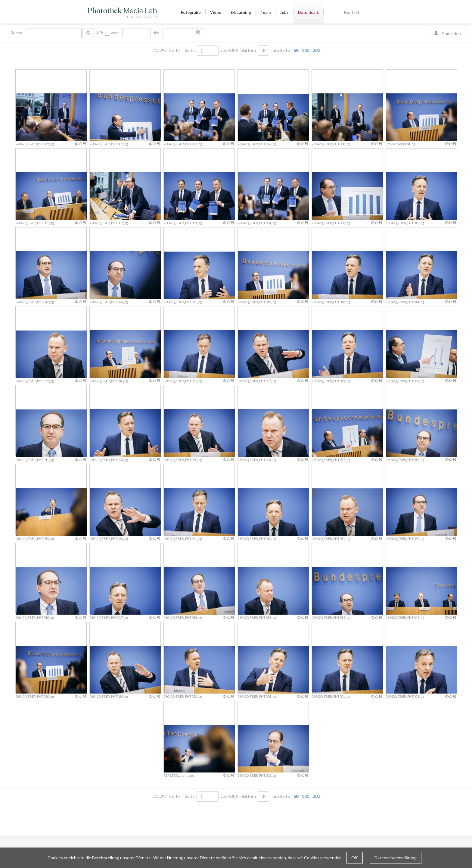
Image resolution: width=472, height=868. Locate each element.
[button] (198, 33)
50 (296, 50)
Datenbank (308, 12)
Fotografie (191, 12)
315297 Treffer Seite (174, 50)
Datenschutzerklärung (396, 858)
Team (265, 12)
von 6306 (229, 50)
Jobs (284, 12)
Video (216, 12)
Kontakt (352, 12)
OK (355, 858)
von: (115, 33)
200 (316, 50)
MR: (99, 33)
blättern (248, 50)
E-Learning (241, 12)
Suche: (17, 33)
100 (306, 50)
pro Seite (295, 50)
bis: (156, 33)
